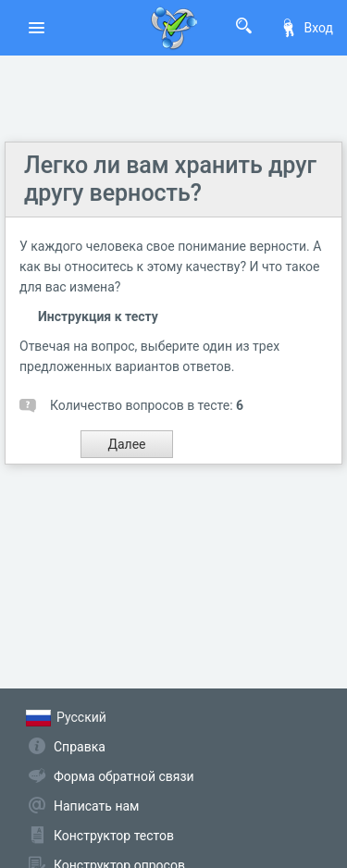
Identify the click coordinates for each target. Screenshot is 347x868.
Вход (306, 28)
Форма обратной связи (124, 776)
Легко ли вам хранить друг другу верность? (170, 179)
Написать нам (96, 806)
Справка (80, 747)
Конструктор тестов (114, 836)
